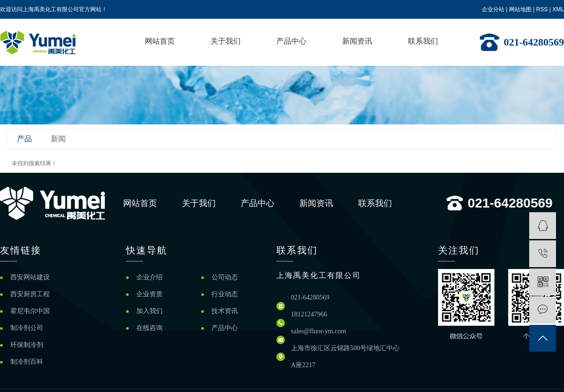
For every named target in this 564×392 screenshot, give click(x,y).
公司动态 (225, 277)
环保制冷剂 (27, 345)
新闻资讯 (357, 41)
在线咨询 (149, 328)
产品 (24, 139)
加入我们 (149, 311)
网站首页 (160, 41)
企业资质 (149, 294)
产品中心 (291, 41)
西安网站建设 (30, 277)
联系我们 (423, 41)
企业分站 (493, 9)
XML (558, 9)
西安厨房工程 (30, 294)
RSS (542, 9)
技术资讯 (225, 311)
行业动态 (225, 294)
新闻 (58, 139)
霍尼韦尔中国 (30, 311)
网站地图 (520, 9)
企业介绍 (149, 277)
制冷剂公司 (27, 328)
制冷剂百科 (27, 362)
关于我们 (226, 41)
